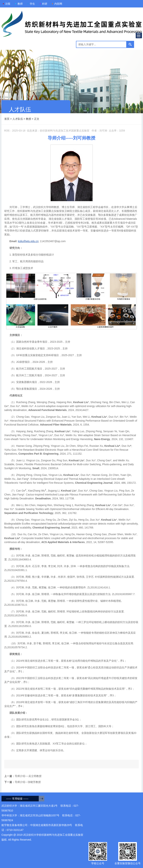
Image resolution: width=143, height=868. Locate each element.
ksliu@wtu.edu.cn (28, 241)
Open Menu (139, 35)
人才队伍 (18, 119)
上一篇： (23, 776)
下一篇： (23, 782)
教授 (28, 119)
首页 (7, 119)
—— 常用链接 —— (17, 799)
